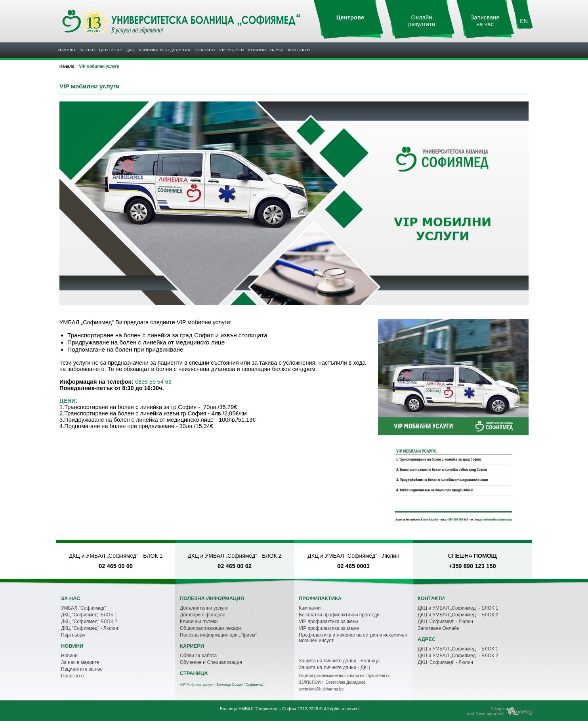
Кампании (310, 608)
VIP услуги (232, 50)
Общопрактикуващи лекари (210, 628)
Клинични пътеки (199, 622)
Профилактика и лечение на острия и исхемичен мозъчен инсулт (353, 638)
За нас (87, 50)
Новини (257, 50)
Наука (277, 50)
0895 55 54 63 (153, 382)
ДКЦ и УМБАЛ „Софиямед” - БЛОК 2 (458, 615)
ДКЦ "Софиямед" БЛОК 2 (89, 622)
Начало (67, 50)
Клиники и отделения (165, 50)
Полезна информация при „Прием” (218, 635)
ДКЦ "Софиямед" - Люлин (90, 628)
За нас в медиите (80, 662)
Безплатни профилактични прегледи (339, 615)
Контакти (299, 50)
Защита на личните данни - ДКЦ (334, 667)
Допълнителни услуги (204, 608)
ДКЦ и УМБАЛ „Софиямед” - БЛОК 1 (458, 608)
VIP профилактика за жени (328, 622)
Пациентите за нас (82, 669)
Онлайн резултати (422, 21)
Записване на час (485, 21)
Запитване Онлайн (438, 628)
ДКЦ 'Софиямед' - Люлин (445, 622)
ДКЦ (131, 50)
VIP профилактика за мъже (329, 628)
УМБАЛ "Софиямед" (84, 608)
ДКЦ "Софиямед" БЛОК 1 (89, 615)
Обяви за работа (198, 656)
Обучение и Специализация (211, 662)
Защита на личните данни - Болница (339, 661)
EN (524, 21)
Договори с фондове (203, 615)
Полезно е (72, 676)
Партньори (73, 635)
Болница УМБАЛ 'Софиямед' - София (258, 709)
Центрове (111, 50)
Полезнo (205, 50)
